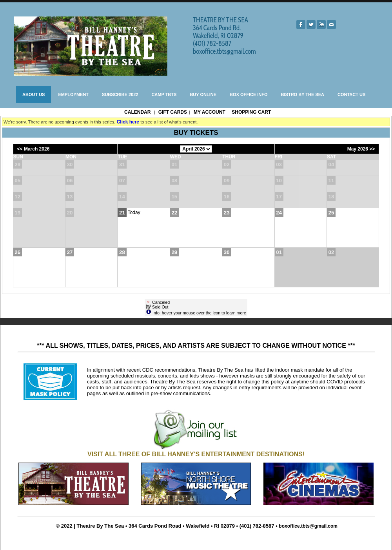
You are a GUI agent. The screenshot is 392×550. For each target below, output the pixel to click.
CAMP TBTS (164, 94)
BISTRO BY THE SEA (303, 94)
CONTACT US (351, 94)
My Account (209, 112)
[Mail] (331, 25)
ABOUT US (34, 94)
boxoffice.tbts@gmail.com (308, 526)
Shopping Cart (251, 112)
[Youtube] (321, 25)
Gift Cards (173, 112)
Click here (128, 122)
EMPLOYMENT (73, 94)
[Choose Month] (196, 149)
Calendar (137, 112)
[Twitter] (311, 25)
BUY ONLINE (203, 94)
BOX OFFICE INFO (249, 94)
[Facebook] (301, 25)
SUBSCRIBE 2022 (120, 94)
